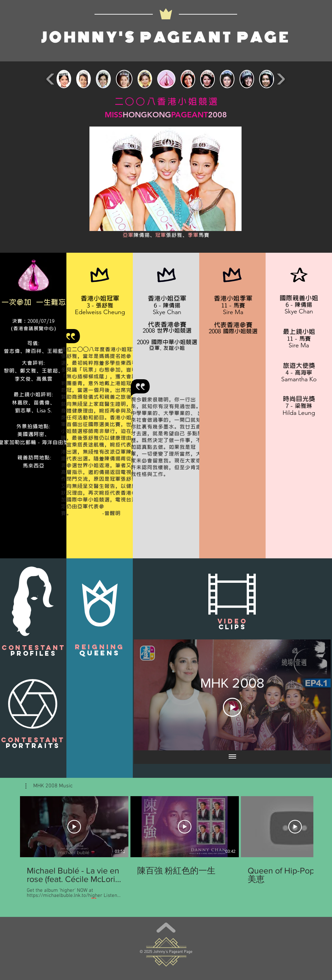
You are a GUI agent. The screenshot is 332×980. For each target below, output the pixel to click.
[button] (33, 601)
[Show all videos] (232, 757)
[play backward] (51, 79)
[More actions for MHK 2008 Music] (49, 786)
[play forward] (281, 79)
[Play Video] (232, 707)
